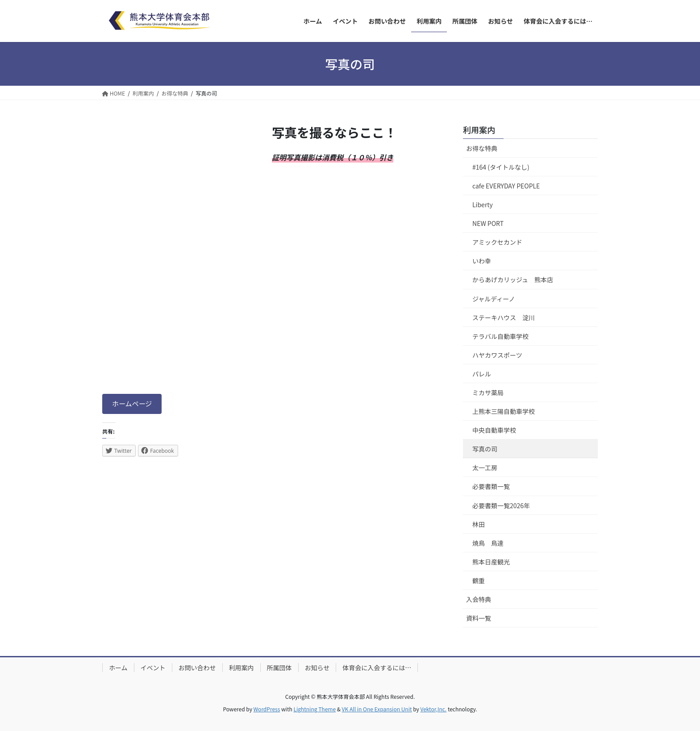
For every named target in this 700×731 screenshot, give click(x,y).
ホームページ (134, 405)
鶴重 (479, 581)
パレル (482, 374)
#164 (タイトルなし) (501, 167)
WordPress (267, 709)
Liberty (483, 205)
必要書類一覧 (491, 486)
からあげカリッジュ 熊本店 (513, 280)
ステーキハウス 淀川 (504, 317)
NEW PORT (488, 223)
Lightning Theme (315, 709)
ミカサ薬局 (488, 393)
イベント (153, 668)
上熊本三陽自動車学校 (504, 411)
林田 (479, 524)
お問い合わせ (197, 668)
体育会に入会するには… (377, 668)
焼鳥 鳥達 (488, 543)
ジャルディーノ (494, 299)
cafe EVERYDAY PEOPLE (506, 186)
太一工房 (485, 468)
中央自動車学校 (494, 430)
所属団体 (279, 668)
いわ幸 (482, 261)
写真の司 (485, 449)
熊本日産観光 (491, 562)
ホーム (118, 668)
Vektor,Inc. (433, 709)
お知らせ (317, 668)
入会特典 (479, 599)
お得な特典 (482, 148)
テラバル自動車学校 (500, 336)
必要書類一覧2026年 (501, 505)
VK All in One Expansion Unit (377, 709)
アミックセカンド (497, 242)
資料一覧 (479, 618)
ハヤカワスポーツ (497, 355)
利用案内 (479, 129)
